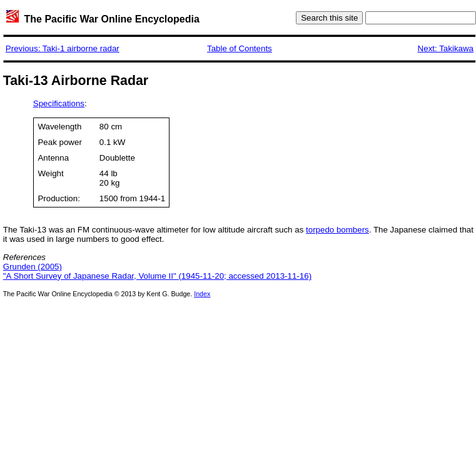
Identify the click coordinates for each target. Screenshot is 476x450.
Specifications (59, 103)
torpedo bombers (337, 230)
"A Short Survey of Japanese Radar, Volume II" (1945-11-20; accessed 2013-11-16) (157, 276)
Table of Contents (240, 48)
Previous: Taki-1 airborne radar (63, 48)
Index (202, 294)
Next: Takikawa (446, 48)
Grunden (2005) (33, 267)
